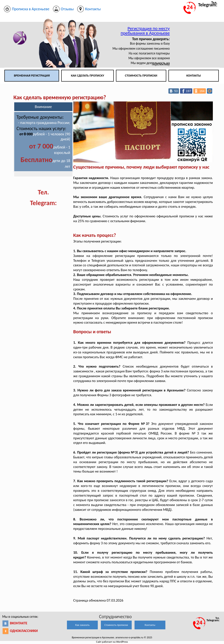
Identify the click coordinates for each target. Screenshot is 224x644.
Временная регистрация (32, 76)
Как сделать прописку (87, 76)
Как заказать (82, 625)
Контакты (194, 76)
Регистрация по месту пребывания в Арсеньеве (145, 31)
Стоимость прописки (141, 76)
